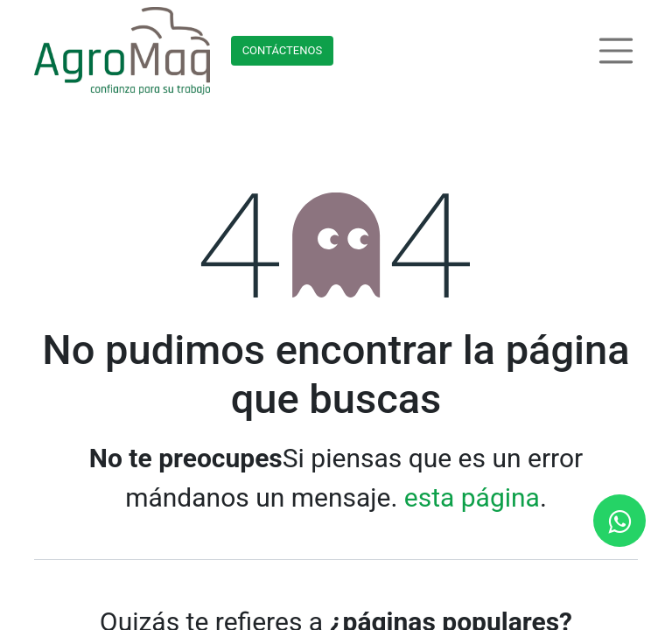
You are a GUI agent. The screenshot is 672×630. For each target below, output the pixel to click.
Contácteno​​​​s (283, 50)
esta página (472, 497)
